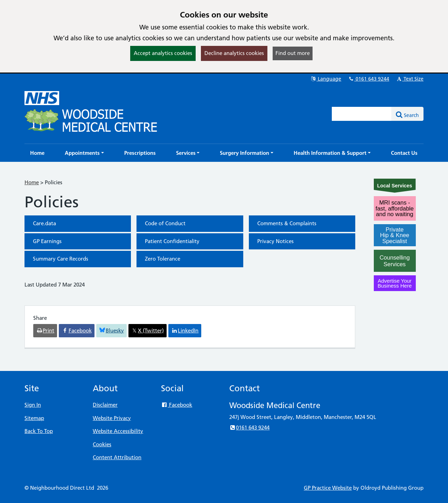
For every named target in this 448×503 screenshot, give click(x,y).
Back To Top (39, 431)
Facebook (177, 405)
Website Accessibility (118, 431)
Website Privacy (112, 418)
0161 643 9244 (369, 79)
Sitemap (34, 418)
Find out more (293, 53)
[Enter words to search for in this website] (362, 114)
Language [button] (326, 79)
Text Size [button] (410, 79)
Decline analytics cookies (234, 53)
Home (32, 182)
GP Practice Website (328, 488)
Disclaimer (105, 405)
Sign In (33, 405)
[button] (84, 153)
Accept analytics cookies (163, 53)
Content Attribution (117, 457)
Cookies (102, 444)
